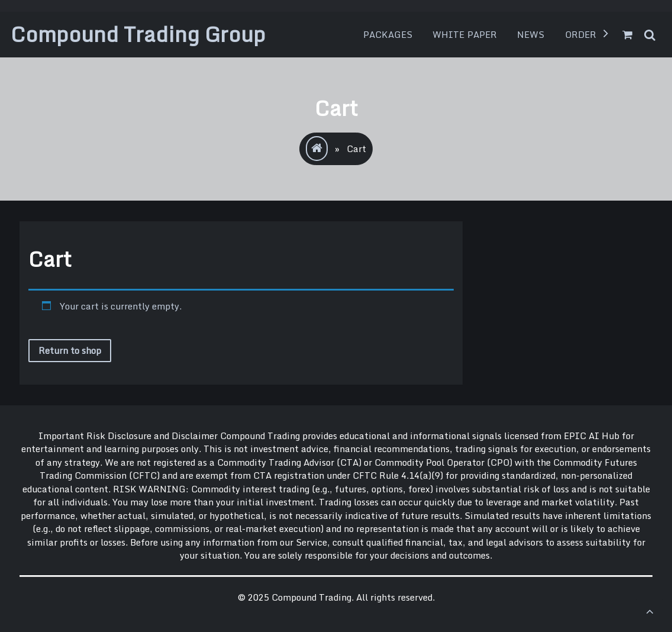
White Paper (465, 34)
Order (581, 34)
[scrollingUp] (650, 611)
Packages (388, 34)
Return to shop (70, 350)
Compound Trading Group (138, 34)
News (531, 34)
